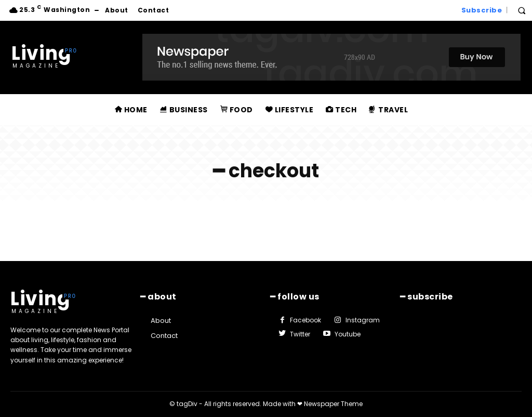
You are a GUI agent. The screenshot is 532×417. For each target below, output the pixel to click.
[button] (522, 10)
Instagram (363, 320)
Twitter (300, 334)
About (161, 321)
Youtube (348, 334)
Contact (164, 336)
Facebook (305, 320)
